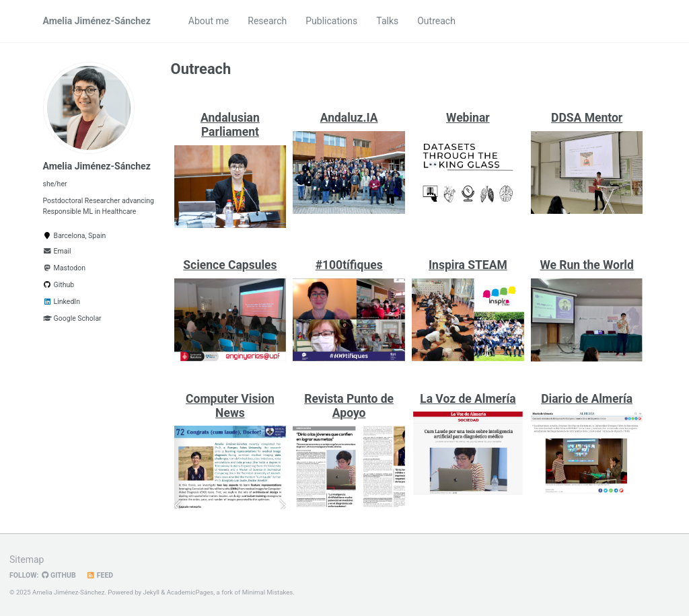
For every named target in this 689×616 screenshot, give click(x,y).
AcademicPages (190, 592)
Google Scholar (72, 318)
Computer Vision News (230, 406)
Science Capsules (230, 265)
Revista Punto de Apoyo (349, 406)
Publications (331, 21)
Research (267, 21)
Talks (387, 21)
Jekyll (151, 592)
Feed (100, 575)
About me (209, 21)
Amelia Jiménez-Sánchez (97, 21)
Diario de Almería (587, 399)
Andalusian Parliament (230, 125)
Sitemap (27, 560)
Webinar (468, 118)
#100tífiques (349, 265)
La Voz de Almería (468, 399)
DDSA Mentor (587, 118)
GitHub (59, 575)
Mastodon (64, 268)
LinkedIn (62, 302)
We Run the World (586, 265)
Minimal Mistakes (268, 592)
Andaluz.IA (349, 118)
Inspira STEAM (468, 265)
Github (59, 285)
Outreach (436, 21)
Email (57, 251)
